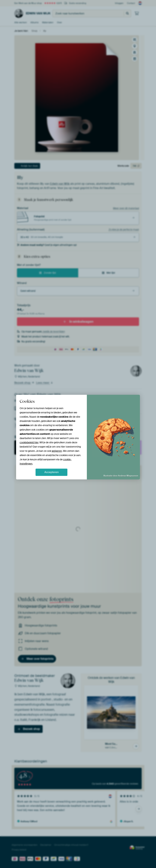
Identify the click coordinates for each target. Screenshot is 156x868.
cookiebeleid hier (29, 442)
